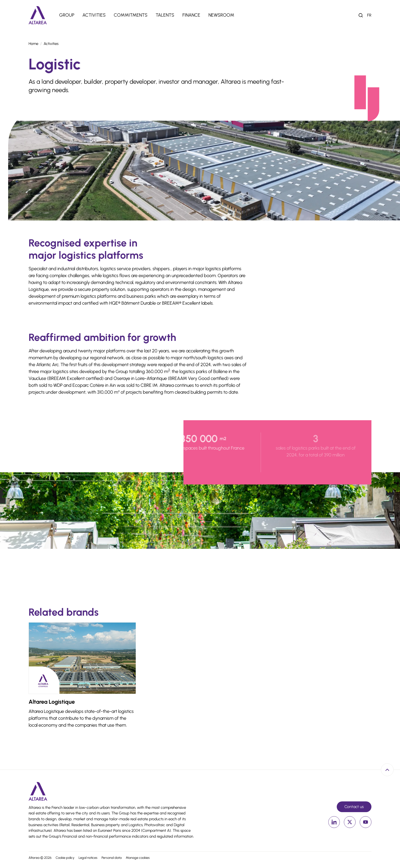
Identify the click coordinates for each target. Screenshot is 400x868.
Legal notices (88, 858)
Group (67, 15)
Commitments (131, 15)
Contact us (354, 807)
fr (369, 15)
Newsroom (221, 15)
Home (33, 44)
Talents (165, 15)
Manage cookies (138, 858)
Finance (191, 15)
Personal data (112, 858)
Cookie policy (65, 858)
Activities (94, 15)
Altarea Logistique (52, 702)
